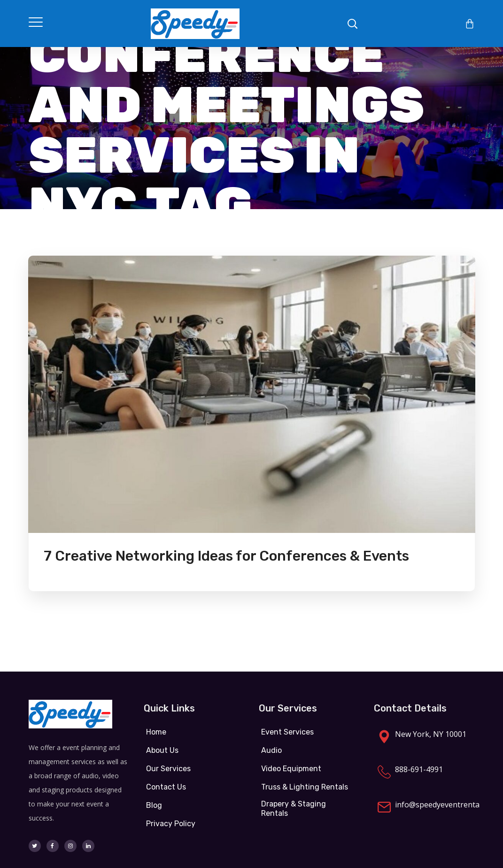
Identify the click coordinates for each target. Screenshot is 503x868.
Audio (271, 750)
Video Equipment (291, 769)
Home (156, 732)
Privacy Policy (171, 824)
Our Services (168, 769)
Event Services (287, 732)
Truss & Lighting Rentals (305, 787)
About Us (162, 750)
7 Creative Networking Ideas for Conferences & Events (226, 556)
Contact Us (166, 787)
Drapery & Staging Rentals (294, 809)
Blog (154, 805)
